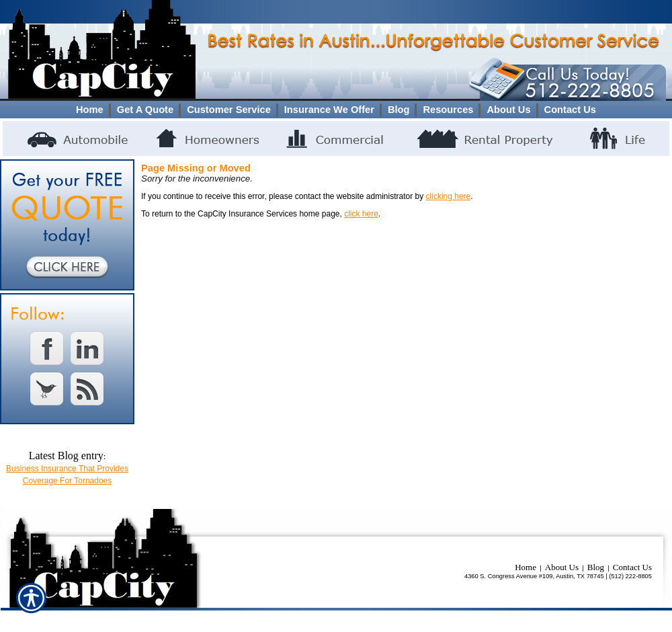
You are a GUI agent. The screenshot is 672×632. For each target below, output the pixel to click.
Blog (596, 567)
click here (361, 214)
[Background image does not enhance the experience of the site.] (336, 110)
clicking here (449, 196)
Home (526, 567)
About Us (562, 567)
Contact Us (632, 567)
